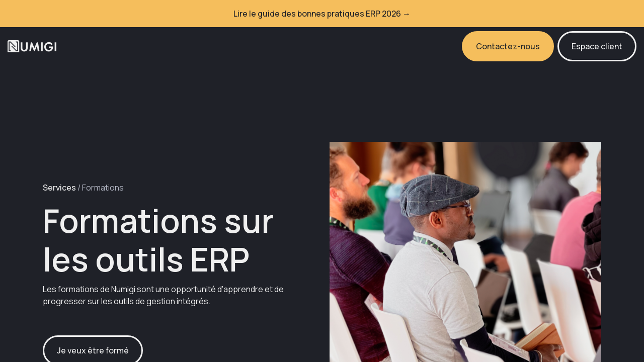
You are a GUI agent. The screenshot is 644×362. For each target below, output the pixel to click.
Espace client (597, 46)
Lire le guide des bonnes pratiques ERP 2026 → (322, 14)
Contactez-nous (508, 46)
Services (59, 188)
